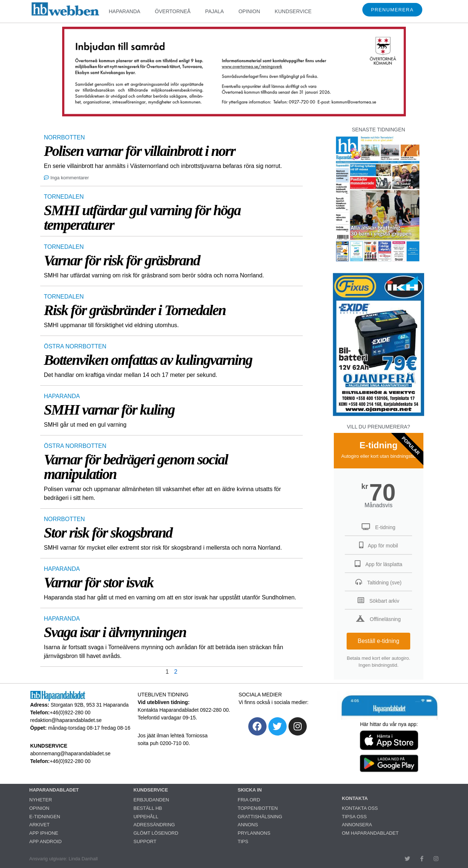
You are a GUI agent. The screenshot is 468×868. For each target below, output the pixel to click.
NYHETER (41, 800)
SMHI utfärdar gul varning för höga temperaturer (142, 218)
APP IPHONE (44, 833)
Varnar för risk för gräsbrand (122, 260)
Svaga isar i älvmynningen (115, 632)
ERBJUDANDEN (151, 800)
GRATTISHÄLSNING (260, 817)
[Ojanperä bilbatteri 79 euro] (378, 415)
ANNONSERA (357, 825)
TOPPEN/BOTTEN (258, 808)
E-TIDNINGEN (45, 817)
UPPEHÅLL (146, 817)
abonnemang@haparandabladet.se (71, 753)
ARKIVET (39, 825)
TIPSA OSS (354, 817)
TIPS (243, 841)
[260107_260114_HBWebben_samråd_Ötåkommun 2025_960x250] (234, 114)
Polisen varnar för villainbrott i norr (139, 151)
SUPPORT (145, 841)
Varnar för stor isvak (99, 582)
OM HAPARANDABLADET (370, 833)
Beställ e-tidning (378, 641)
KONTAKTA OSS (360, 808)
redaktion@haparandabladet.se (66, 720)
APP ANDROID (46, 841)
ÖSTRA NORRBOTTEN (75, 346)
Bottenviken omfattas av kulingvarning (148, 360)
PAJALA (214, 11)
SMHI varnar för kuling (109, 410)
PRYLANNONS (254, 833)
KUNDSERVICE (293, 11)
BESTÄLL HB (148, 808)
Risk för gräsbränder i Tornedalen (135, 310)
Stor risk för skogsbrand (108, 533)
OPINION (249, 11)
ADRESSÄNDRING (154, 825)
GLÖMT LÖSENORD (156, 833)
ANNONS (248, 825)
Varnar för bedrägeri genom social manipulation (136, 467)
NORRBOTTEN (64, 137)
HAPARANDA (124, 11)
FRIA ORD (249, 800)
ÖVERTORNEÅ (173, 11)
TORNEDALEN (64, 197)
